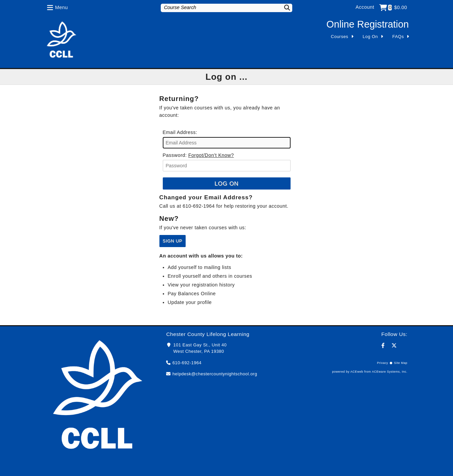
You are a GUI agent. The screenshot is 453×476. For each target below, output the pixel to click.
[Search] (283, 8)
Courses (340, 37)
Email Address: (180, 132)
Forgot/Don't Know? (211, 155)
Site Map (401, 363)
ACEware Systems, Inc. (390, 372)
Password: (175, 155)
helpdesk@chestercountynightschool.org (215, 374)
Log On (370, 37)
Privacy (383, 363)
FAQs (398, 37)
